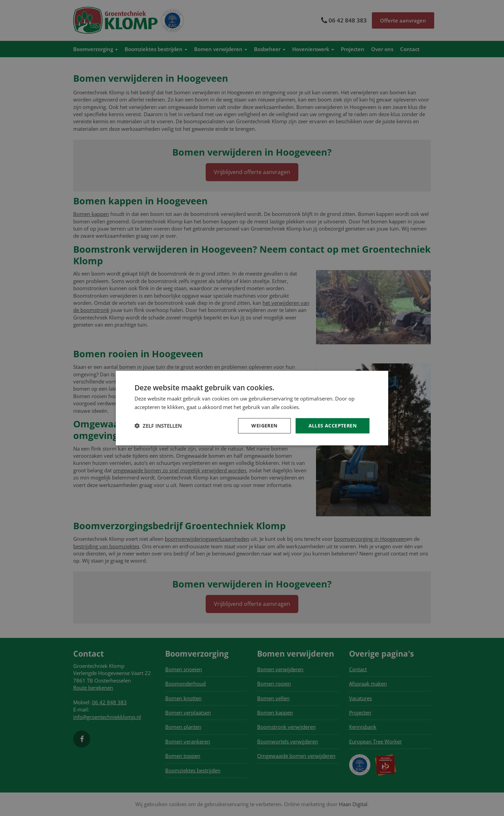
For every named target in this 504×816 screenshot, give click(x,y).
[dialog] (252, 408)
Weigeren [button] (264, 426)
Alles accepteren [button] (333, 426)
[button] (158, 426)
